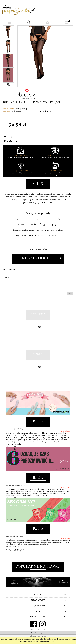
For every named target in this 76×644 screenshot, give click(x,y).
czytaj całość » (65, 437)
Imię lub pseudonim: (9, 269)
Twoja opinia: (7, 277)
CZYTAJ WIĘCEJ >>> (12, 453)
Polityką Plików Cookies (45, 639)
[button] (9, 22)
